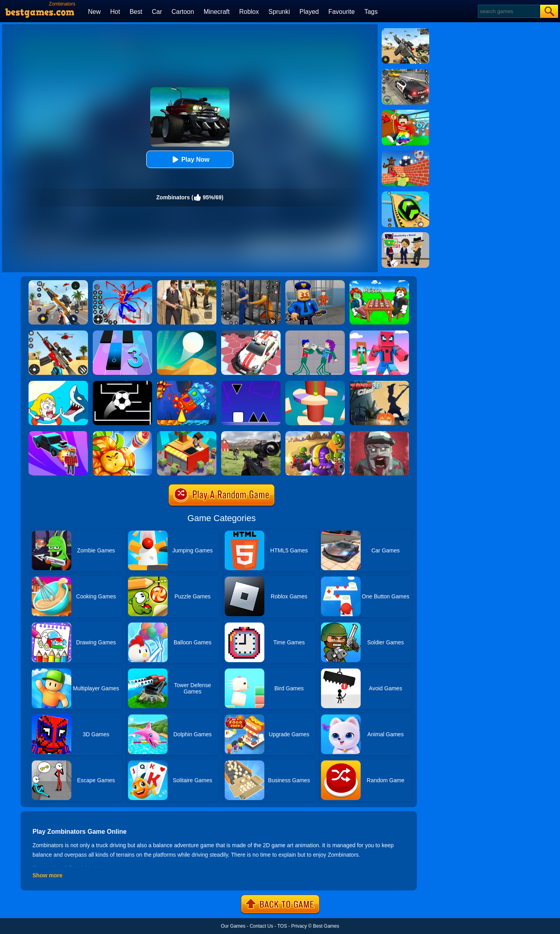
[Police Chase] (405, 72)
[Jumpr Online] (122, 384)
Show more (47, 875)
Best (136, 12)
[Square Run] (251, 384)
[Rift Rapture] (58, 333)
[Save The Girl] (58, 384)
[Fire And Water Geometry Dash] (187, 384)
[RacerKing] (251, 333)
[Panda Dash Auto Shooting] (58, 283)
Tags (371, 12)
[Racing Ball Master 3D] (405, 194)
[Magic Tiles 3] (122, 333)
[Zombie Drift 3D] (58, 434)
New (94, 12)
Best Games (326, 926)
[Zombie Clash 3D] (379, 384)
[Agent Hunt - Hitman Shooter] (187, 283)
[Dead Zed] (251, 434)
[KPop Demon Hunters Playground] (315, 333)
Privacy (299, 926)
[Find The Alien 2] (405, 235)
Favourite (341, 12)
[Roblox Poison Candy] (379, 283)
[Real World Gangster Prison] (251, 283)
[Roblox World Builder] (405, 153)
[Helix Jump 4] (315, 384)
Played (309, 12)
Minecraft (217, 12)
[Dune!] (187, 333)
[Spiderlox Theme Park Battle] (122, 283)
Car (157, 12)
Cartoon (183, 12)
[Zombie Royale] (379, 434)
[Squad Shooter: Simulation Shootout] (405, 31)
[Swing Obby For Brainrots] (405, 113)
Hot (115, 12)
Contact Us (261, 926)
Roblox (249, 12)
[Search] (509, 11)
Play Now (190, 159)
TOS (282, 926)
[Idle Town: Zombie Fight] (187, 434)
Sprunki (279, 12)
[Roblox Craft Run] (379, 333)
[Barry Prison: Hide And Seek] (315, 283)
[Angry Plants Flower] (122, 434)
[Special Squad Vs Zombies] (315, 434)
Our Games (233, 926)
